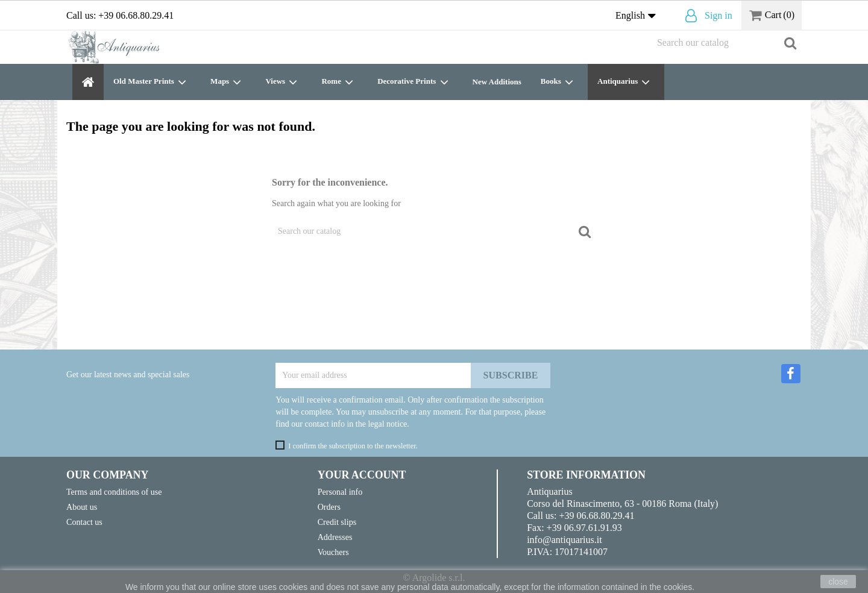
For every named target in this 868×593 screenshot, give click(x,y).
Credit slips (337, 522)
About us (82, 507)
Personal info (340, 492)
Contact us (84, 522)
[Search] (726, 43)
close (838, 582)
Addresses (335, 537)
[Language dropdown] (638, 16)
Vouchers (333, 552)
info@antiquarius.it (565, 540)
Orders (329, 507)
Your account (362, 475)
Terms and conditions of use (114, 492)
